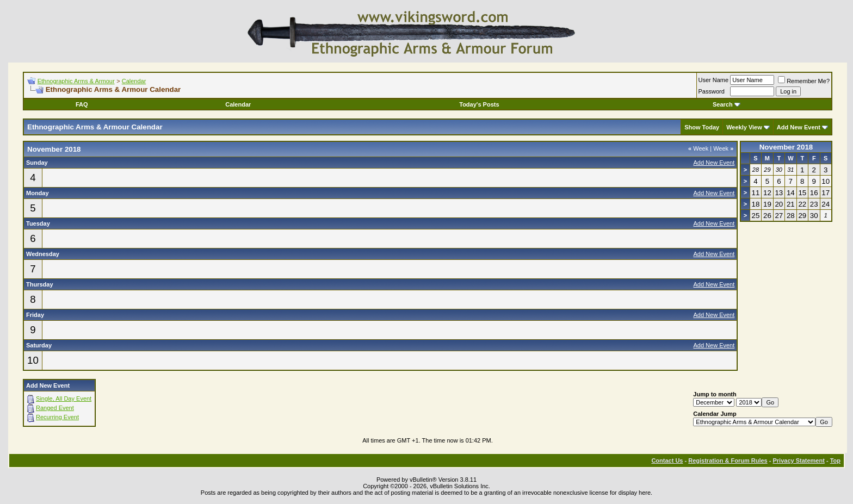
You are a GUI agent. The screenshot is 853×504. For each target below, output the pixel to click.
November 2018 (786, 147)
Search (727, 104)
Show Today (702, 127)
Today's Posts (479, 104)
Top (835, 461)
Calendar (134, 81)
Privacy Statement (798, 461)
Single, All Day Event (64, 399)
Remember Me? (804, 81)
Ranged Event (55, 408)
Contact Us (667, 461)
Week (698, 148)
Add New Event (799, 127)
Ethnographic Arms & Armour (76, 81)
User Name (714, 80)
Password (712, 91)
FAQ (82, 104)
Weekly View (744, 127)
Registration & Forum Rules (728, 461)
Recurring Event (57, 417)
